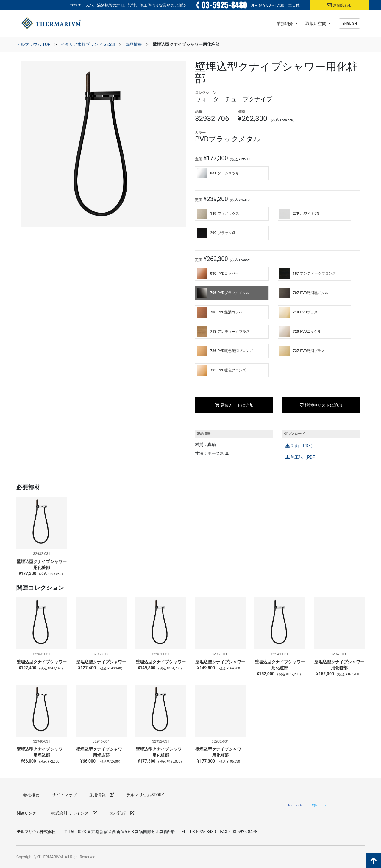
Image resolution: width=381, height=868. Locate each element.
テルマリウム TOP (33, 44)
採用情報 (102, 795)
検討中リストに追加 (321, 405)
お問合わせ (342, 6)
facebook (295, 805)
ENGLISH (350, 24)
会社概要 (31, 795)
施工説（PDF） (302, 457)
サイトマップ (64, 795)
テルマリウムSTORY (145, 795)
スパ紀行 (122, 813)
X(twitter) (319, 805)
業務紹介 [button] (285, 24)
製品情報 (134, 44)
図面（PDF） (300, 446)
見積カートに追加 (234, 405)
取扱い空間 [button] (316, 24)
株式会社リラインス (74, 813)
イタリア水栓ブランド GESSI (88, 44)
